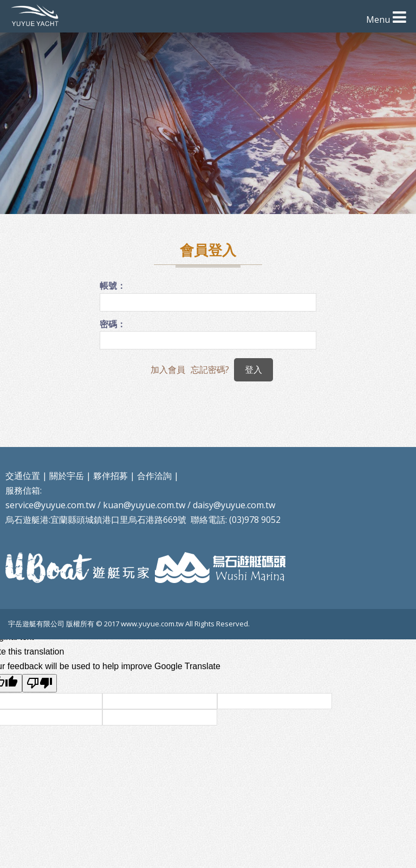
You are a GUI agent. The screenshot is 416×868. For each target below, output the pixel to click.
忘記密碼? (210, 370)
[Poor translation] (40, 683)
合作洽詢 (154, 476)
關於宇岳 (67, 476)
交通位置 (23, 476)
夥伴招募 (110, 476)
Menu (378, 20)
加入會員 (168, 370)
